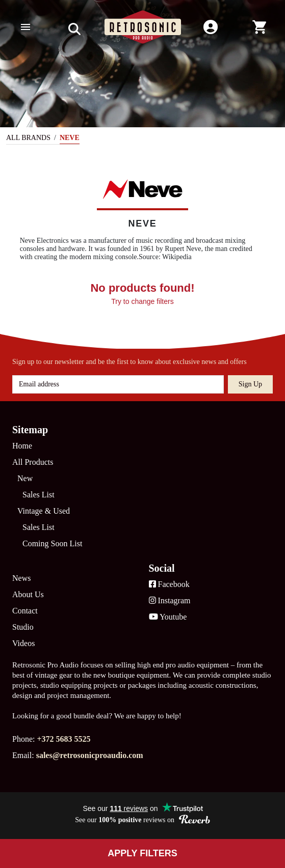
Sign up (250, 384)
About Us (28, 594)
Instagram (170, 600)
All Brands (28, 138)
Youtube (168, 617)
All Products (33, 462)
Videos (23, 643)
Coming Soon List (52, 543)
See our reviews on (142, 820)
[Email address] (118, 384)
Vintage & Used (44, 511)
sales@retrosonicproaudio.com (90, 755)
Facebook (169, 584)
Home (22, 446)
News (21, 578)
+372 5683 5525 (63, 739)
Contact (25, 611)
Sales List (38, 495)
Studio (23, 627)
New (25, 478)
